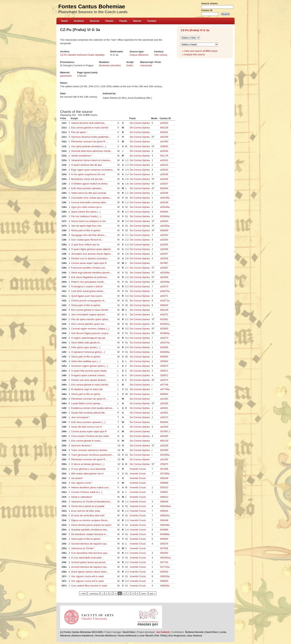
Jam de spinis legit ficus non (86, 226)
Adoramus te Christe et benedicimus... (91, 502)
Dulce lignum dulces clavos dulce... (90, 572)
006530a (165, 576)
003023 (164, 487)
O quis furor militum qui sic (85, 245)
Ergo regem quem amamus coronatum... (93, 170)
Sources (95, 21)
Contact (152, 21)
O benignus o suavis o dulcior (87, 286)
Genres (137, 21)
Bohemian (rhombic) (110, 65)
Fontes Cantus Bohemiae (92, 6)
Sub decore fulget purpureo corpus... (91, 333)
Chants (109, 21)
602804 (164, 212)
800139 (164, 128)
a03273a (165, 343)
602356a (165, 455)
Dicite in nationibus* (82, 497)
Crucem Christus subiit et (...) (87, 492)
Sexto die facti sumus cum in (86, 427)
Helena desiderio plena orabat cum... (91, 487)
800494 (164, 188)
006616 (164, 511)
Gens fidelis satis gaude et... (86, 343)
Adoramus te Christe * (83, 548)
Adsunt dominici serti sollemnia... (89, 123)
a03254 (164, 240)
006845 (164, 581)
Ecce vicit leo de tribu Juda (85, 511)
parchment (66, 76)
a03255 (164, 245)
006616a (165, 515)
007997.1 (165, 431)
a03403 (164, 123)
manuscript (146, 65)
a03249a (165, 207)
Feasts (123, 21)
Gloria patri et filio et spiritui (86, 230)
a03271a (165, 301)
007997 (164, 263)
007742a (165, 567)
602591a (165, 324)
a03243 (164, 165)
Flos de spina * (79, 132)
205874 (164, 366)
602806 (164, 347)
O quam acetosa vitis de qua (86, 165)
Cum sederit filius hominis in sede (89, 586)
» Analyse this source (193, 54)
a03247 (164, 184)
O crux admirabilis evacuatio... (87, 558)
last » (152, 593)
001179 (164, 156)
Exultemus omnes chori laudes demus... (93, 408)
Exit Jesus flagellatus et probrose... (90, 277)
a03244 (164, 170)
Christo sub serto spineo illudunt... (89, 380)
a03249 (164, 202)
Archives (79, 21)
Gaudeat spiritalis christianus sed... (90, 530)
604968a (165, 534)
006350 (164, 553)
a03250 (164, 221)
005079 (164, 544)
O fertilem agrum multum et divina (89, 184)
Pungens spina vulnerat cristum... (89, 375)
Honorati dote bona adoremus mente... (92, 151)
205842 (164, 361)
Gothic (130, 65)
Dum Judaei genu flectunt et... (87, 240)
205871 (164, 371)
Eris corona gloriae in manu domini (90, 128)
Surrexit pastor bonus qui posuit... (89, 562)
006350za (165, 558)
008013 (164, 497)
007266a (165, 474)
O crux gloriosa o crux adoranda (88, 469)
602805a (165, 333)
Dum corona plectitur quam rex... (89, 324)
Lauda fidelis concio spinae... (87, 403)
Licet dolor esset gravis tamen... (88, 291)
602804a (165, 216)
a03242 (164, 160)
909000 (164, 230)
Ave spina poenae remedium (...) (89, 146)
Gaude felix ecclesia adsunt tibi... (89, 413)
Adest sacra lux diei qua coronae (89, 193)
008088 (164, 483)
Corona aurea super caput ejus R (89, 263)
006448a (165, 525)
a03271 (164, 296)
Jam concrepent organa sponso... (89, 314)
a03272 (164, 314)
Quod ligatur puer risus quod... (87, 296)
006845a (165, 586)
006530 (164, 572)
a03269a (165, 282)
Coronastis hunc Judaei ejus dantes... (91, 198)
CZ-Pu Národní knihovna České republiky (82, 55)
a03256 (164, 249)
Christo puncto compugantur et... (89, 301)
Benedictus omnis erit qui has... (88, 179)
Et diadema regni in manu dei (87, 389)
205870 (164, 464)
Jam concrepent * (80, 417)
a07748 (164, 385)
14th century (161, 55)
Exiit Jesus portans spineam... (87, 188)
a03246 (164, 179)
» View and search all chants (200, 51)
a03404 (164, 427)
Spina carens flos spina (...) (86, 212)
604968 (164, 530)
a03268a (165, 273)
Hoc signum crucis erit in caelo (87, 576)
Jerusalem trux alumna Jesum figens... (92, 254)
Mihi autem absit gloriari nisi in (87, 474)
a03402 (164, 413)
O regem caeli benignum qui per (88, 338)
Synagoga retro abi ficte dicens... (89, 235)
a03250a (165, 226)
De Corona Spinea (140, 123)
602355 (164, 450)
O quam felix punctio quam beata (89, 371)
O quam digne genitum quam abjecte (91, 249)
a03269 (164, 277)
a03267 (164, 268)
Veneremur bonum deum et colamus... (91, 160)
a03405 (164, 436)
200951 (164, 492)
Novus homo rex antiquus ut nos (88, 221)
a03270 (164, 286)
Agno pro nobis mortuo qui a (86, 207)
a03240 (164, 151)
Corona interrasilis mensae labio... (89, 202)
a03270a (165, 291)
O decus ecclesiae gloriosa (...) (88, 464)
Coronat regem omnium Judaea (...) (90, 329)
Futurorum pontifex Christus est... (89, 268)
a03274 (164, 380)
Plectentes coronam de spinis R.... (89, 142)
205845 (164, 146)
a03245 (164, 174)
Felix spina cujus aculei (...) (86, 347)
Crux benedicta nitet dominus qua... (90, 553)
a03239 (164, 137)
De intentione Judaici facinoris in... (89, 534)
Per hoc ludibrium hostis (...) (86, 216)
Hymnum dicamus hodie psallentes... (91, 137)
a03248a (165, 198)
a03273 (164, 338)
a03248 (164, 193)
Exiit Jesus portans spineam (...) (88, 422)
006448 (164, 520)
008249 (164, 478)
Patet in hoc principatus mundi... (88, 282)
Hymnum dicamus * (82, 446)
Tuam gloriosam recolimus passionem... (92, 455)
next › (144, 593)
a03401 (164, 408)
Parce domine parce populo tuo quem (91, 525)
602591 (164, 132)
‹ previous (93, 593)
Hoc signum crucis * (82, 483)
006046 (164, 502)
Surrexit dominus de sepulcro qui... (90, 544)
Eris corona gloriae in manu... (87, 441)
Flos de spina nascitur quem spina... (90, 319)
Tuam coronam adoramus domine (89, 450)
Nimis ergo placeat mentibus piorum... (91, 273)
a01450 (164, 142)
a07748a (165, 389)
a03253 (164, 235)
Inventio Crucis (138, 469)
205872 (164, 375)
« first (83, 593)
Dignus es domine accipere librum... (90, 520)
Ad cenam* (77, 478)
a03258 (164, 258)
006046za (165, 506)
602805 (164, 329)
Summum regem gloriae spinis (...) (90, 366)
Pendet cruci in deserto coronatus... (90, 258)
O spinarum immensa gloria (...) (88, 352)
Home (64, 21)
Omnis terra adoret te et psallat (88, 506)
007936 (164, 548)
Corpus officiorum (139, 55)
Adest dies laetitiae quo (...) (86, 361)
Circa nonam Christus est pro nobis (90, 436)
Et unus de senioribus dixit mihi (88, 515)
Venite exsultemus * (82, 156)
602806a (165, 352)
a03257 (164, 254)
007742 (164, 562)
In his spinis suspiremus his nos (88, 174)
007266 (164, 469)
